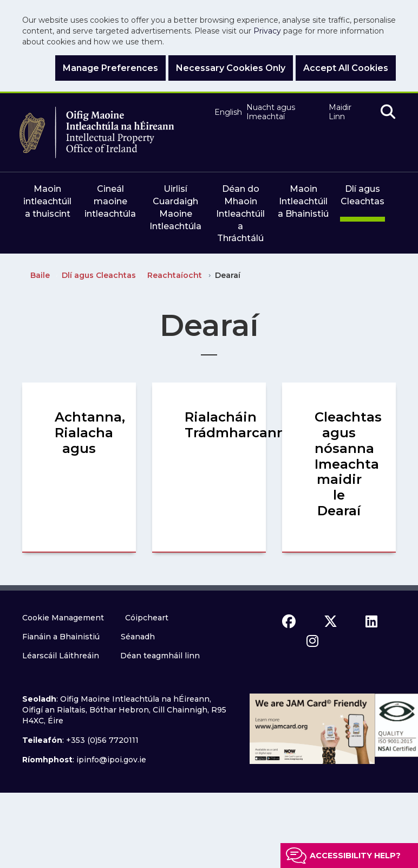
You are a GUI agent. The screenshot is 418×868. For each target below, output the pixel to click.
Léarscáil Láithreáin (61, 656)
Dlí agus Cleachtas (363, 195)
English (226, 112)
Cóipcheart (147, 618)
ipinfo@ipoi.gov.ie (111, 760)
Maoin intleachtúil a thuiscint (47, 201)
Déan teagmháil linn (160, 656)
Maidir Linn (340, 112)
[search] (388, 112)
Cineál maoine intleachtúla (110, 201)
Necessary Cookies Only (231, 68)
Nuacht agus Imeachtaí (271, 112)
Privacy (267, 31)
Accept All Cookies (346, 68)
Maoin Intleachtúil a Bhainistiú (303, 201)
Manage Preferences (110, 68)
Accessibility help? (355, 856)
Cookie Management (63, 618)
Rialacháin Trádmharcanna (239, 425)
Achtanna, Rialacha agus (90, 433)
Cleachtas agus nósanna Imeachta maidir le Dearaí (348, 464)
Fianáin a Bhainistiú (61, 637)
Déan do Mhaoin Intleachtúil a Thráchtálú (240, 213)
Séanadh (138, 637)
